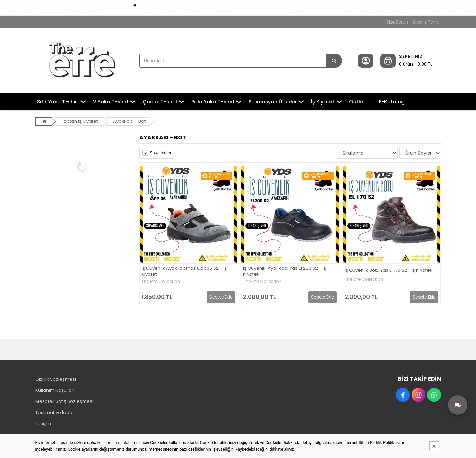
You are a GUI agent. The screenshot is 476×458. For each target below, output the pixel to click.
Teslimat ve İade (54, 412)
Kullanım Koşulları (55, 390)
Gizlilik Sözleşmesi (56, 379)
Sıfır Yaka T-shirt (58, 102)
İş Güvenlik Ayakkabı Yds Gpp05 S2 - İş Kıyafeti (184, 271)
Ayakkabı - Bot (129, 121)
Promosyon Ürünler (273, 102)
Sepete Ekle (221, 297)
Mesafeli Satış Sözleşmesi (64, 401)
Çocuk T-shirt (160, 102)
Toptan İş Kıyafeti (80, 121)
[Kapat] (434, 446)
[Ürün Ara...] (334, 61)
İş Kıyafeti (323, 102)
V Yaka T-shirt (111, 102)
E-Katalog (392, 102)
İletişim (43, 424)
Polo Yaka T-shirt (213, 102)
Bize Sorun (397, 22)
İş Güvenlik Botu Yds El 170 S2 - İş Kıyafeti (388, 271)
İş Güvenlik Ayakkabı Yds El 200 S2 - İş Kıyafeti (284, 271)
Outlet (357, 102)
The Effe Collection (161, 282)
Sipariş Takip (426, 22)
